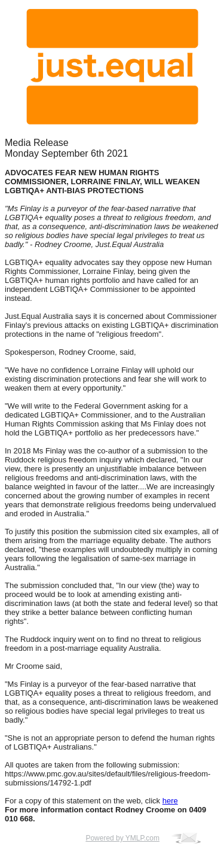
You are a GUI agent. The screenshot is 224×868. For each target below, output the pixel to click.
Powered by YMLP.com (122, 838)
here (170, 801)
